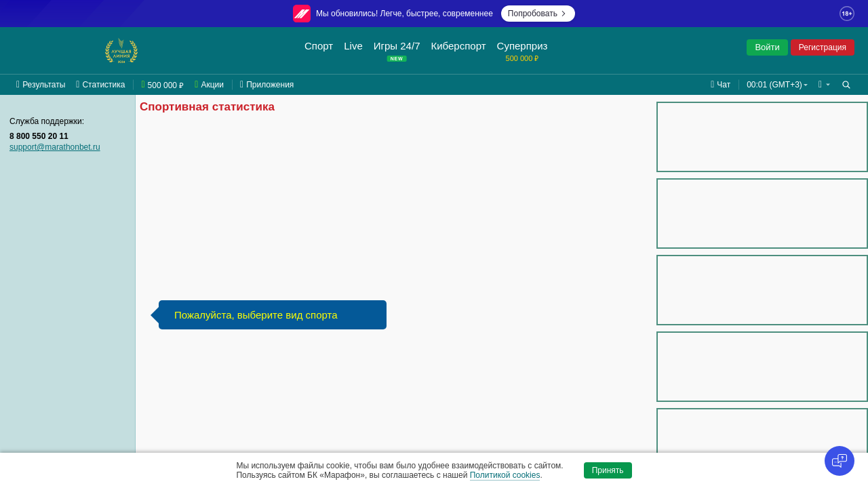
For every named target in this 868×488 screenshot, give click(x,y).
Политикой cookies (505, 475)
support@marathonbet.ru (55, 147)
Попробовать (538, 14)
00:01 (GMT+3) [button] (774, 85)
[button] (824, 85)
